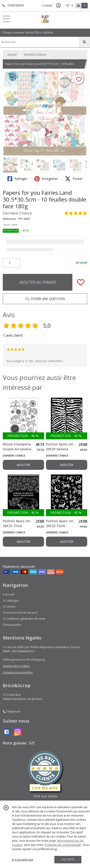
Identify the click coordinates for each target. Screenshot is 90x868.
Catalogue (11, 601)
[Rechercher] (84, 42)
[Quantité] (11, 263)
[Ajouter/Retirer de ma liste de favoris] (81, 282)
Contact (47, 5)
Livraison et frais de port (20, 613)
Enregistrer (46, 179)
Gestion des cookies (16, 666)
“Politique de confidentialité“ (63, 845)
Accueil (12, 55)
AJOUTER (23, 465)
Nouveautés (12, 625)
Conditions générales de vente (24, 619)
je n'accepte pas (22, 860)
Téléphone (12, 712)
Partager (17, 179)
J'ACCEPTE (68, 860)
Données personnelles (18, 672)
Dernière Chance (35, 55)
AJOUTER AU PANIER (38, 282)
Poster (74, 179)
